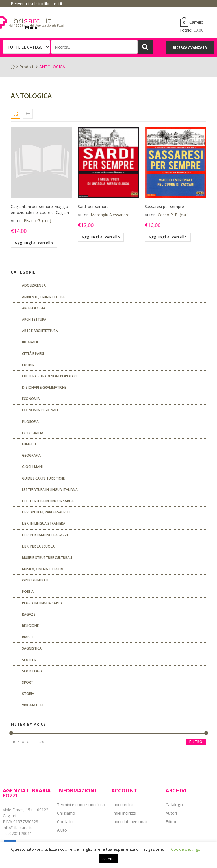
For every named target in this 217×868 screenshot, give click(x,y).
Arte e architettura (40, 331)
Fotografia (33, 433)
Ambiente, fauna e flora (43, 297)
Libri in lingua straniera (44, 523)
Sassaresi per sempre (164, 206)
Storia (28, 694)
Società (29, 660)
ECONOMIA (31, 399)
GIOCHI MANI (32, 467)
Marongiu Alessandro (110, 215)
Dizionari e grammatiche (44, 387)
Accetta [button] (108, 859)
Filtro (196, 742)
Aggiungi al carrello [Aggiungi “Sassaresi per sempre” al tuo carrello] (168, 237)
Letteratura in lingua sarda (48, 501)
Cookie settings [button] (186, 849)
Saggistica (32, 648)
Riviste (28, 637)
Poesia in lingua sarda (42, 603)
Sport (28, 682)
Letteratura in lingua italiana (50, 490)
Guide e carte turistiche (43, 478)
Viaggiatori (33, 705)
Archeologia (34, 308)
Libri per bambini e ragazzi (45, 535)
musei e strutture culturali (47, 558)
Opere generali (35, 580)
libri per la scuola (38, 546)
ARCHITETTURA (34, 319)
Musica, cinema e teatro (43, 569)
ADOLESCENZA (34, 285)
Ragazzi (29, 614)
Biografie (30, 342)
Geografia (31, 455)
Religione (30, 626)
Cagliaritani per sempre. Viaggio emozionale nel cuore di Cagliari (40, 209)
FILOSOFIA (30, 422)
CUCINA (28, 365)
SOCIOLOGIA (32, 671)
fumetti (29, 444)
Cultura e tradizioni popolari (49, 376)
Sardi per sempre (93, 206)
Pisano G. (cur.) (37, 221)
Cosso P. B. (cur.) (173, 215)
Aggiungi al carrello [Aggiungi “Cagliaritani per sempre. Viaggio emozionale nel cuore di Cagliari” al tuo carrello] (34, 243)
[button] (190, 48)
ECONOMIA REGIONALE (40, 410)
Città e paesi (33, 354)
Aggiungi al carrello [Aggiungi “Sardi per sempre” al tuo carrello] (101, 237)
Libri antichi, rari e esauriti (46, 512)
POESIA (28, 592)
